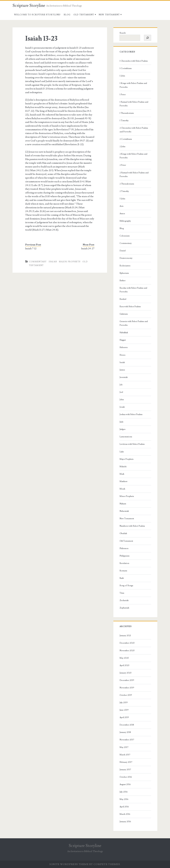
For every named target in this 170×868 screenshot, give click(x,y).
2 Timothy (124, 191)
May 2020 (124, 658)
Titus (122, 593)
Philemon (124, 548)
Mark (122, 474)
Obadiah (123, 533)
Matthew (124, 481)
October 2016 (126, 777)
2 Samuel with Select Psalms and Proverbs (134, 175)
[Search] (148, 38)
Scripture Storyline (29, 6)
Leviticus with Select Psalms (132, 444)
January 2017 (125, 770)
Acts (122, 206)
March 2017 (125, 755)
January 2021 (125, 636)
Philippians (125, 556)
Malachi (123, 467)
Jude (122, 422)
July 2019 (124, 703)
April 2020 (124, 665)
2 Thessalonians (127, 184)
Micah (122, 489)
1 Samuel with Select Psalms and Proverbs (134, 104)
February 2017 (126, 762)
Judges (123, 429)
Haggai (123, 340)
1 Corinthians (126, 68)
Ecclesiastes (125, 266)
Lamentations (126, 437)
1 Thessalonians (127, 113)
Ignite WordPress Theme (69, 864)
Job (121, 385)
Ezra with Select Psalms (130, 307)
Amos (122, 214)
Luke (122, 452)
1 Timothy (124, 121)
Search (123, 33)
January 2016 (125, 822)
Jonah (122, 407)
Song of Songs (126, 586)
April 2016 (124, 807)
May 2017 (124, 747)
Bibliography (125, 221)
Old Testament (84, 15)
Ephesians (124, 273)
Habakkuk (124, 333)
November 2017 (127, 740)
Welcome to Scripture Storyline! (37, 15)
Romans (123, 571)
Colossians (125, 236)
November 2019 (127, 688)
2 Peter (123, 165)
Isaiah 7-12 (31, 249)
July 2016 (124, 792)
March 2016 (125, 814)
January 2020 (126, 673)
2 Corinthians (126, 139)
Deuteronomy (126, 258)
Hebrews (124, 347)
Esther (123, 281)
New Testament (109, 15)
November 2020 (127, 651)
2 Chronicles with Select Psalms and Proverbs (134, 130)
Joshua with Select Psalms (131, 414)
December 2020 (127, 643)
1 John (122, 76)
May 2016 (124, 799)
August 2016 (125, 784)
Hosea (122, 355)
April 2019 (124, 717)
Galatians (124, 314)
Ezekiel (123, 299)
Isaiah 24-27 (88, 249)
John (122, 400)
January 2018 (125, 732)
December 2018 (127, 725)
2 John (122, 147)
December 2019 (127, 680)
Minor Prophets (127, 496)
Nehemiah (124, 511)
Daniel (123, 251)
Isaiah (53, 262)
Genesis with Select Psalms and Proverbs (134, 323)
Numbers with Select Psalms (132, 526)
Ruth (122, 578)
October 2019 (126, 695)
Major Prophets (70, 262)
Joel (121, 392)
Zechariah (124, 600)
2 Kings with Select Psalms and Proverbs (133, 156)
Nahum (123, 504)
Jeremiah (124, 377)
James (122, 370)
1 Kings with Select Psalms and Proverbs (133, 85)
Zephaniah (124, 608)
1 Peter (123, 95)
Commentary (38, 262)
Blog (67, 15)
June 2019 (124, 710)
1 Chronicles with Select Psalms (134, 61)
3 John (122, 199)
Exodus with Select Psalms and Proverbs (133, 290)
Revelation (124, 563)
